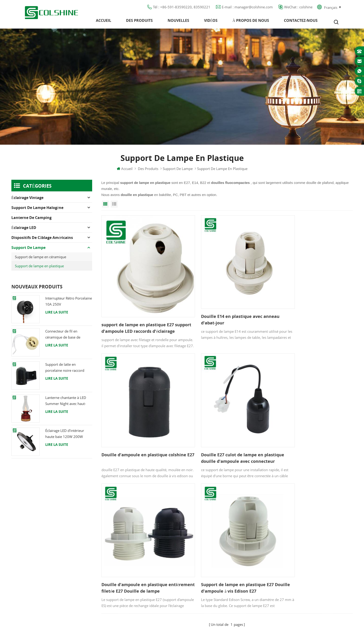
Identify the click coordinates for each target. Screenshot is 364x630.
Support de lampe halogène (37, 211)
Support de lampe (178, 172)
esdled (248, 621)
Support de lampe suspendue (220, 584)
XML (124, 568)
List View (114, 207)
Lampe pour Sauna (211, 559)
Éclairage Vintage (27, 201)
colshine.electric (299, 541)
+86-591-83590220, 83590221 (311, 525)
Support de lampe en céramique (41, 260)
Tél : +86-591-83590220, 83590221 (182, 8)
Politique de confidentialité (142, 551)
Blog (124, 542)
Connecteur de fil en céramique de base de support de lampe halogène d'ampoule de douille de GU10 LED (67, 338)
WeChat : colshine (298, 8)
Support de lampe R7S (214, 542)
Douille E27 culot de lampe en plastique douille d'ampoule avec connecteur (136, 432)
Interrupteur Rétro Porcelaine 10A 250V (69, 304)
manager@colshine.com (305, 533)
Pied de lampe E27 (211, 551)
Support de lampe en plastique (39, 269)
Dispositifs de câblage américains (42, 241)
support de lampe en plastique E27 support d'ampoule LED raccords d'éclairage (138, 316)
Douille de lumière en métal (219, 534)
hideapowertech (226, 621)
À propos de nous (251, 22)
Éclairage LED (24, 231)
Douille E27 (205, 568)
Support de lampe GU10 (216, 517)
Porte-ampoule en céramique (219, 576)
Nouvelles (178, 22)
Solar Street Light (197, 621)
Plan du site (130, 559)
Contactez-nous (301, 22)
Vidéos (211, 22)
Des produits (139, 22)
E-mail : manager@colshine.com (247, 8)
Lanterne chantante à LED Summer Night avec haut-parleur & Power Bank (66, 404)
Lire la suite (57, 315)
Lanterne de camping (31, 221)
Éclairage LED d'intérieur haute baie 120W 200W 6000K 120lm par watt (65, 437)
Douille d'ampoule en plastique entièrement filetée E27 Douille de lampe (223, 432)
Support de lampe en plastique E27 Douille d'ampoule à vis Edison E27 (309, 431)
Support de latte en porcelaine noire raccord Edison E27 (65, 371)
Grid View (105, 207)
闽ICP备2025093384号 (182, 613)
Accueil (104, 22)
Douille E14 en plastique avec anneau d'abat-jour (226, 309)
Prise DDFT (205, 526)
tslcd (260, 621)
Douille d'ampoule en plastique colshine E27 (305, 309)
